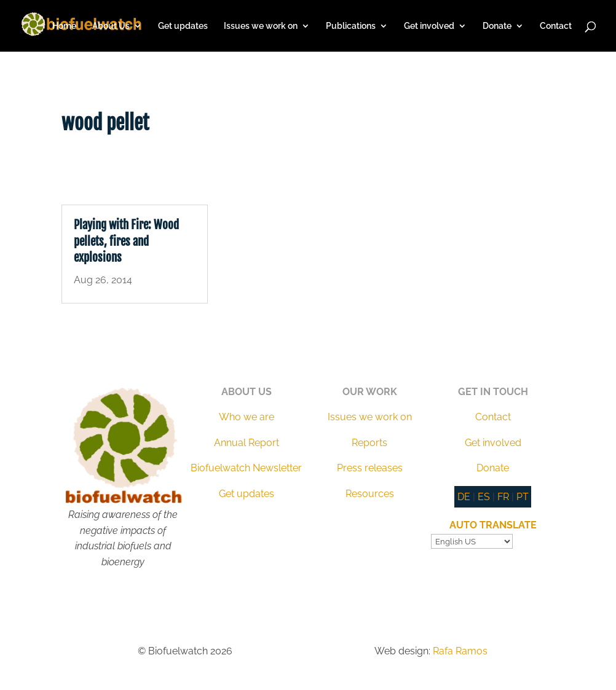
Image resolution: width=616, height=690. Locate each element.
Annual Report (247, 443)
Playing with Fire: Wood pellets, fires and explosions (126, 241)
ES (484, 497)
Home (64, 26)
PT (523, 497)
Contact (556, 26)
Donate (497, 26)
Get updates (183, 26)
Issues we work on (261, 26)
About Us (111, 26)
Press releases (370, 468)
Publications (351, 26)
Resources (370, 494)
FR (503, 497)
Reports (369, 443)
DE (464, 497)
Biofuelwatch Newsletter (246, 468)
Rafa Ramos (460, 651)
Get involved (429, 26)
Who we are (247, 417)
